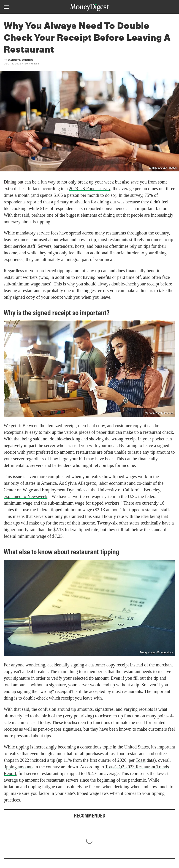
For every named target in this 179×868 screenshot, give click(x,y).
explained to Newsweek (26, 496)
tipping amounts (18, 767)
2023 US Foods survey (90, 189)
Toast (141, 760)
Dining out (14, 182)
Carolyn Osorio (21, 60)
